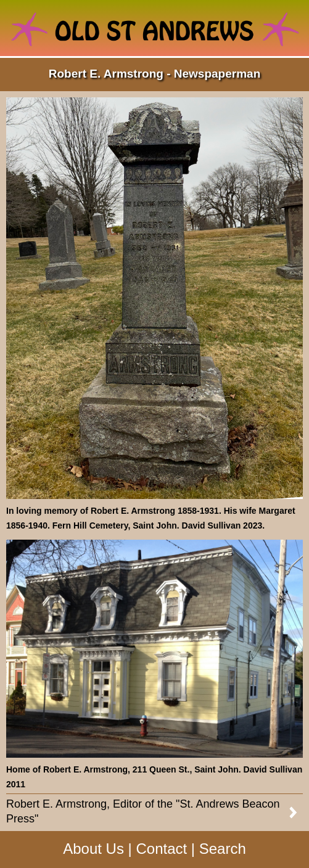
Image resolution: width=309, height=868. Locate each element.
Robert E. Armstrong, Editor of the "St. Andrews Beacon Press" (143, 811)
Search (223, 849)
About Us (93, 849)
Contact (161, 849)
